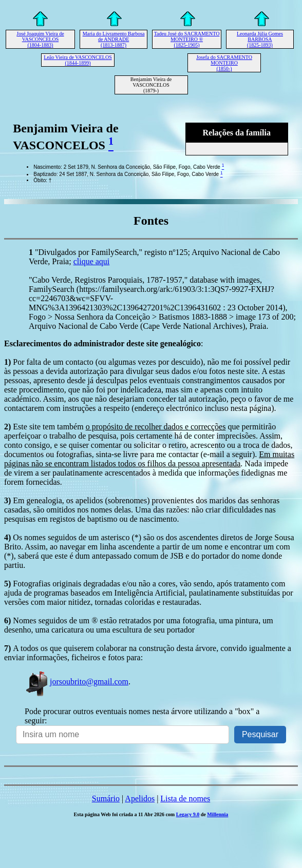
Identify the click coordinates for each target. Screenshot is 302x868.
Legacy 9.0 (188, 814)
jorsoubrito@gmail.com (77, 682)
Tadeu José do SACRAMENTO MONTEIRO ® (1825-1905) (187, 39)
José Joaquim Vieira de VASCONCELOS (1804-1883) (40, 39)
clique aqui (92, 261)
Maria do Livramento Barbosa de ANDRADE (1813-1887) (114, 39)
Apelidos (140, 798)
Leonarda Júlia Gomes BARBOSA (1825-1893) (260, 39)
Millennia (218, 814)
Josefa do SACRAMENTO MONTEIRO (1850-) (224, 63)
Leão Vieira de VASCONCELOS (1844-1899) (78, 60)
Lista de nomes (185, 798)
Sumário (106, 798)
